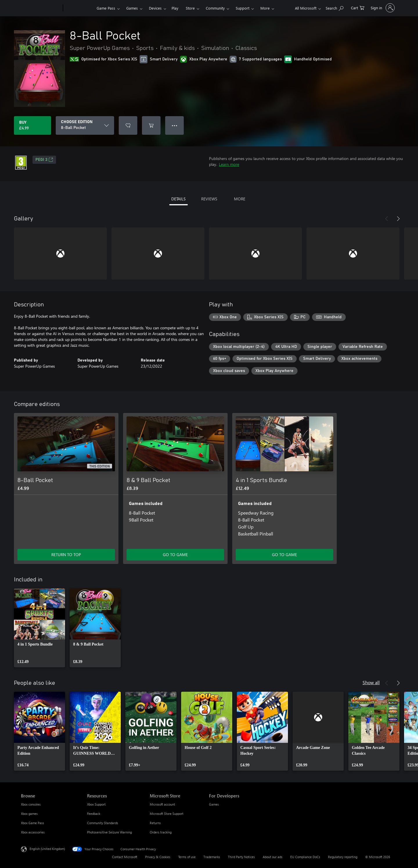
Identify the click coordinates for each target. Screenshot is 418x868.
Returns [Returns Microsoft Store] (155, 823)
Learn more (229, 164)
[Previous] (387, 219)
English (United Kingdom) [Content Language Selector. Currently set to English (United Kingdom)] (47, 849)
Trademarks (212, 857)
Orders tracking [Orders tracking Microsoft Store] (161, 832)
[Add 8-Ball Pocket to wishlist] (128, 125)
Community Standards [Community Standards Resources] (103, 823)
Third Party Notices (241, 857)
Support (243, 8)
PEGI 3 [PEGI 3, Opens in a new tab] (44, 160)
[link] (39, 628)
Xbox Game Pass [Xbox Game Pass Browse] (33, 823)
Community (215, 8)
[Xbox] (79, 8)
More (265, 8)
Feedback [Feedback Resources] (94, 814)
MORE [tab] (240, 199)
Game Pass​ (106, 8)
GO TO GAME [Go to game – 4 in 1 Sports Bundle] (284, 555)
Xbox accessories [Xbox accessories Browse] (33, 832)
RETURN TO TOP (66, 555)
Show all (371, 682)
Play (175, 8)
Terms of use (187, 857)
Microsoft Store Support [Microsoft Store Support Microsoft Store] (167, 814)
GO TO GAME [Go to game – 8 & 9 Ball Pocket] (175, 555)
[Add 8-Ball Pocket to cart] (151, 125)
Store (190, 8)
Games (132, 8)
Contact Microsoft (125, 857)
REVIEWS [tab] (209, 199)
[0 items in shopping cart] (358, 7)
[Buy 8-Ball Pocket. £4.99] (33, 125)
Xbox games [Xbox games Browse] (29, 814)
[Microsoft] (41, 8)
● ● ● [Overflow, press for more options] (175, 125)
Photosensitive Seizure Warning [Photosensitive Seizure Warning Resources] (109, 832)
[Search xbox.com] (335, 7)
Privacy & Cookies (158, 857)
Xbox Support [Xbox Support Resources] (96, 804)
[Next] (398, 219)
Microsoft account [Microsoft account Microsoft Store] (162, 804)
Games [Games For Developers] (214, 804)
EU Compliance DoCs (305, 857)
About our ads (273, 857)
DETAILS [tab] (178, 199)
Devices (155, 8)
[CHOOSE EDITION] (85, 125)
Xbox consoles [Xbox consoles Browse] (31, 804)
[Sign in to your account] (382, 8)
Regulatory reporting (343, 857)
